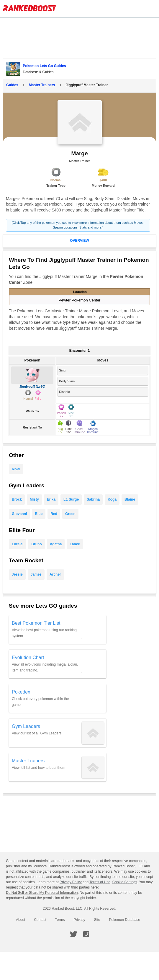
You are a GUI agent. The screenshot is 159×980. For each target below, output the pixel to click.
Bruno (36, 544)
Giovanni (19, 514)
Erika (51, 499)
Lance (75, 544)
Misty (34, 499)
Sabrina (93, 499)
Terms (60, 920)
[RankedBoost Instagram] (86, 934)
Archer (55, 574)
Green (70, 514)
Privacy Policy (71, 882)
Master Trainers (42, 85)
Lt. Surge (71, 499)
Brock (17, 499)
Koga (112, 499)
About (21, 920)
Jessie (17, 574)
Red (54, 514)
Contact (40, 920)
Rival (16, 469)
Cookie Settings (125, 882)
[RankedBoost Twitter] (73, 934)
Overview (79, 241)
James (36, 574)
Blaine (130, 499)
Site (97, 920)
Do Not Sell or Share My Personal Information (42, 893)
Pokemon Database (125, 920)
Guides (12, 85)
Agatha (56, 544)
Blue (39, 514)
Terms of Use (100, 882)
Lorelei (18, 544)
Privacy (79, 920)
